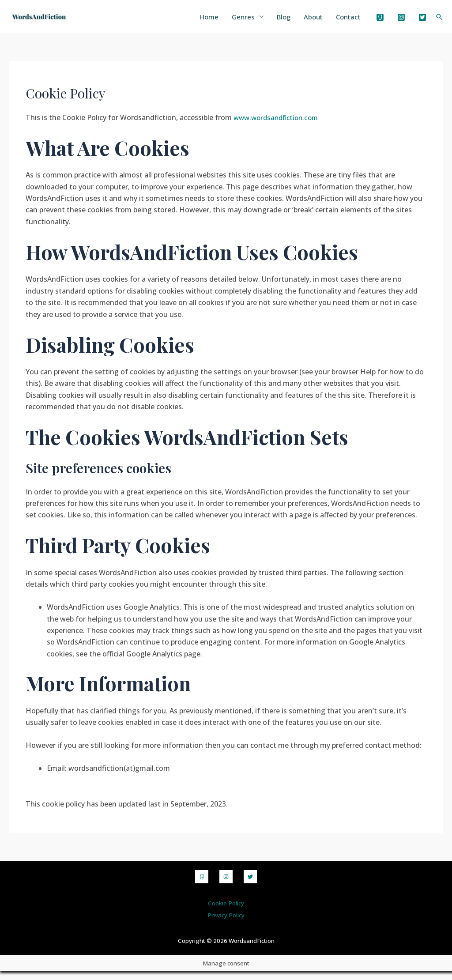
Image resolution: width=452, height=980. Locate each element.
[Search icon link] (439, 21)
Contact (347, 21)
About (309, 21)
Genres (234, 21)
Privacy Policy (226, 924)
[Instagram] (401, 22)
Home (198, 21)
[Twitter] (422, 22)
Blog (277, 21)
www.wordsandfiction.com (278, 126)
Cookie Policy (226, 912)
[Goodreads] (380, 22)
